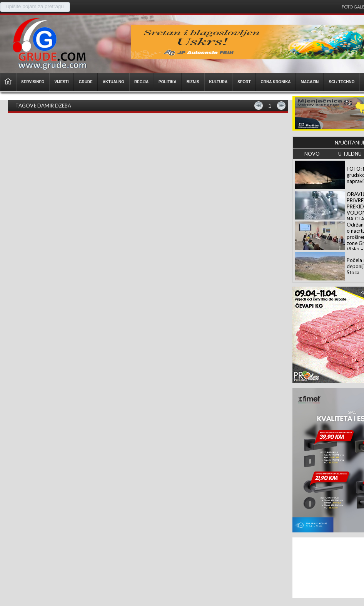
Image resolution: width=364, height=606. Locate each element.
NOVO (312, 154)
